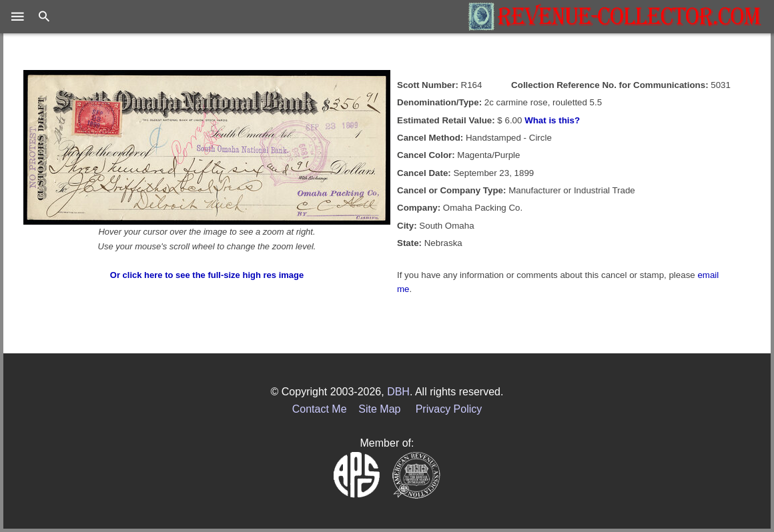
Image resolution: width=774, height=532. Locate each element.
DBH (398, 392)
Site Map (379, 409)
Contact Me (320, 409)
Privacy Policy (449, 409)
